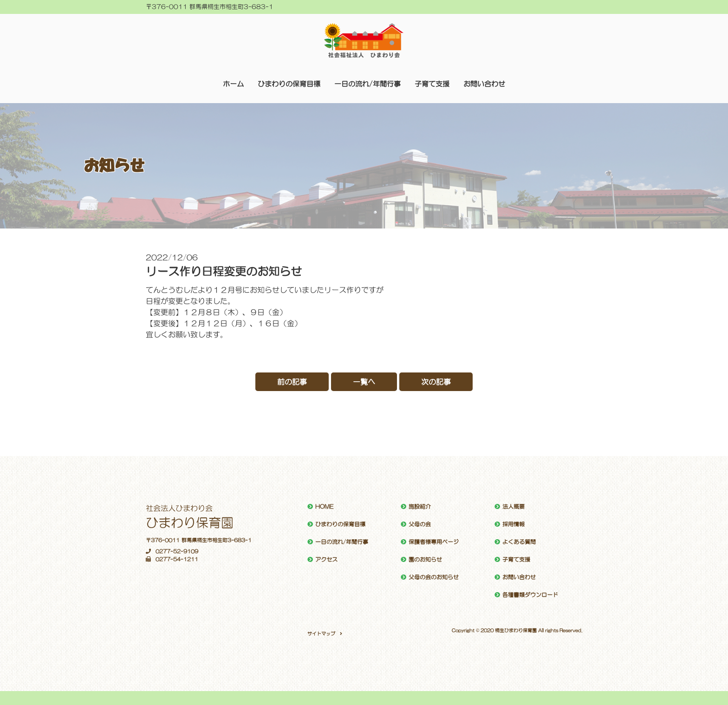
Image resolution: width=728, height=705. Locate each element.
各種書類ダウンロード (530, 595)
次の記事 (436, 382)
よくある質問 (519, 542)
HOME (324, 507)
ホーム (233, 84)
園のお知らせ (425, 560)
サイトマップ (321, 633)
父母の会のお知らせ (434, 577)
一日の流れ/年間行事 (367, 84)
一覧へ (364, 382)
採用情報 (513, 524)
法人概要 (513, 507)
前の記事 (292, 382)
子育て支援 (432, 84)
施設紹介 (420, 507)
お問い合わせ (484, 84)
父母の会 (420, 524)
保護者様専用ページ (434, 542)
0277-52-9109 (172, 552)
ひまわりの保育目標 (289, 84)
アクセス (326, 560)
